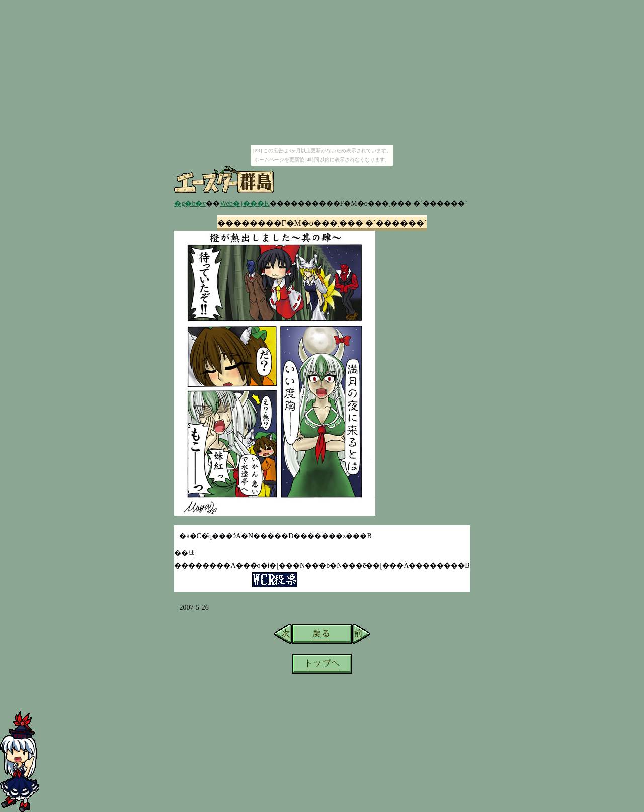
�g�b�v (190, 204)
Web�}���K (245, 204)
